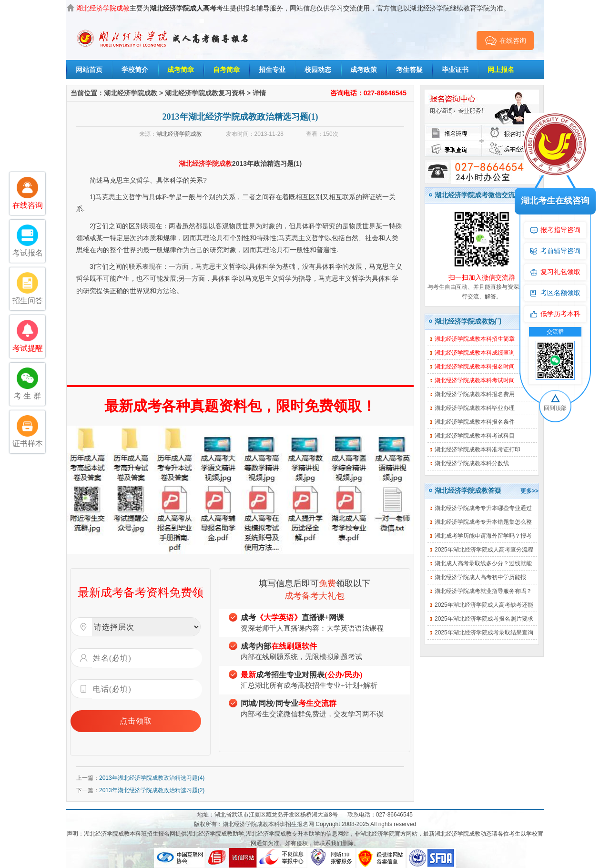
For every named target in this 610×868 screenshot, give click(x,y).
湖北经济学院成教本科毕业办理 (475, 408)
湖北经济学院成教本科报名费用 (475, 394)
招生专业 (272, 70)
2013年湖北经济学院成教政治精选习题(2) (152, 790)
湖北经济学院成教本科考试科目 (475, 436)
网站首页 (89, 70)
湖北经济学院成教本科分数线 (472, 463)
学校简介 (135, 70)
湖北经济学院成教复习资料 (205, 93)
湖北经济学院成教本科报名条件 (475, 422)
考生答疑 (409, 70)
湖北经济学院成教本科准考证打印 (478, 449)
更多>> (529, 491)
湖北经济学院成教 (131, 93)
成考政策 (364, 70)
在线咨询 (505, 41)
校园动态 (318, 70)
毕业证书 (455, 70)
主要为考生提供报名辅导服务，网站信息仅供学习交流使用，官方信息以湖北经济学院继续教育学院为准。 (293, 8)
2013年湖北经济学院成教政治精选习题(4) (152, 778)
